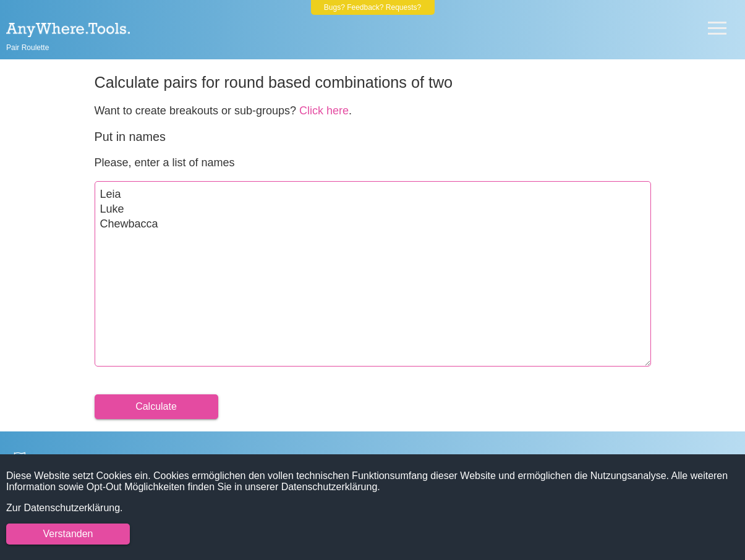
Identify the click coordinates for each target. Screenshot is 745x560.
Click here (324, 111)
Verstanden (68, 534)
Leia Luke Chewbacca (373, 274)
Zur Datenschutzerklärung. (65, 508)
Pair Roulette (28, 48)
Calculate (156, 406)
